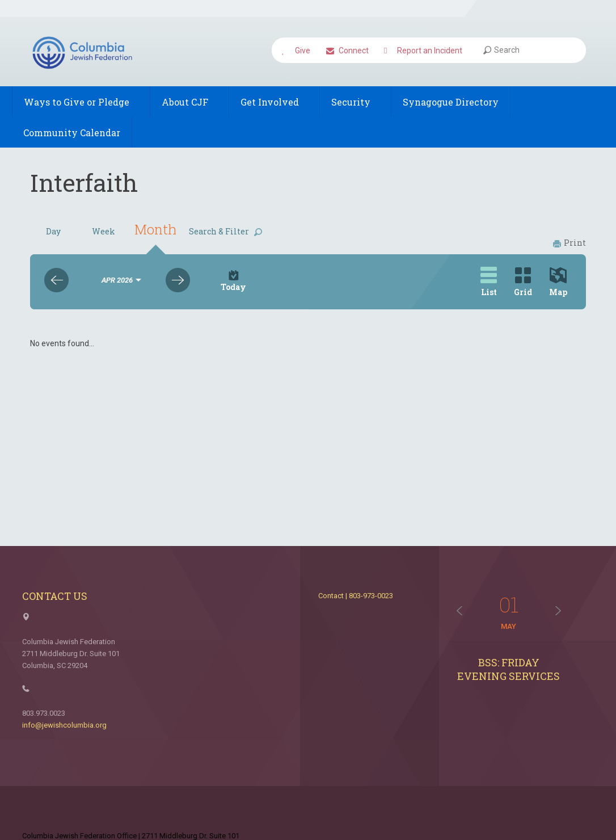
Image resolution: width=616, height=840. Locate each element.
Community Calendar (72, 133)
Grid (523, 282)
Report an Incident (423, 51)
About (189, 102)
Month (155, 229)
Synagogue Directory (451, 102)
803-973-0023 (371, 596)
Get (274, 102)
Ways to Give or (81, 102)
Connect (347, 51)
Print (569, 243)
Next (178, 280)
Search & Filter (225, 231)
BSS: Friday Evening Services (509, 669)
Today (233, 281)
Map (558, 282)
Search (501, 50)
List (489, 282)
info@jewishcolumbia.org (64, 725)
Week (104, 231)
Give (296, 51)
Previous (56, 280)
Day (53, 231)
